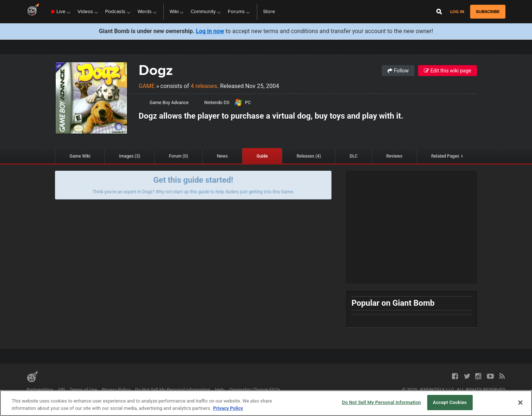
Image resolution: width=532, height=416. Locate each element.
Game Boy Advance (169, 102)
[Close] (520, 403)
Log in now (210, 31)
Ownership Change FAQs (255, 390)
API (61, 390)
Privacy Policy (116, 390)
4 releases (204, 86)
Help (220, 390)
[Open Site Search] (439, 12)
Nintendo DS (217, 102)
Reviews (394, 156)
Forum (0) (178, 156)
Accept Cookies (450, 402)
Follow (398, 71)
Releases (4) (309, 156)
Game (147, 86)
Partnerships (40, 390)
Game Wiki (80, 156)
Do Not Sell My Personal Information (173, 390)
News (222, 156)
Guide (262, 156)
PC (248, 102)
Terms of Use (83, 390)
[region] (266, 403)
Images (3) (130, 156)
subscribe (488, 12)
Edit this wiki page (448, 71)
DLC (354, 156)
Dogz (156, 70)
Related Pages (445, 156)
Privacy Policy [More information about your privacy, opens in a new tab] (228, 408)
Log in (457, 12)
